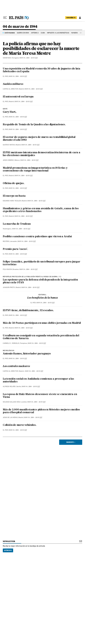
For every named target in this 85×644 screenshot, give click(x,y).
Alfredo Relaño (9, 387)
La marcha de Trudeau (17, 224)
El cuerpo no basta (14, 196)
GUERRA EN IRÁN (23, 33)
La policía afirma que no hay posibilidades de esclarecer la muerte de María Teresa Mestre (41, 48)
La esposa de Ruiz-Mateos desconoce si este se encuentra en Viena (40, 396)
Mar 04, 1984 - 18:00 (29, 58)
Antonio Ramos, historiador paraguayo (27, 354)
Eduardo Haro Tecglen (12, 201)
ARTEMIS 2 (35, 33)
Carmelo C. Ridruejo (11, 343)
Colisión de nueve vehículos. (20, 425)
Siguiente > (71, 442)
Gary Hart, (10, 112)
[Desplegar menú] (5, 18)
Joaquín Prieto (9, 287)
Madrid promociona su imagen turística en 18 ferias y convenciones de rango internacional (35, 169)
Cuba (43, 33)
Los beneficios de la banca (42, 298)
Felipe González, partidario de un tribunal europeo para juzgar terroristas (42, 263)
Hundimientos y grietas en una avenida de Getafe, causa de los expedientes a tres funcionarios (41, 210)
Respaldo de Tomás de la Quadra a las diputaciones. (34, 125)
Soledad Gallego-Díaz (11, 402)
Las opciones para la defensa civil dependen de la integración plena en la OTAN (40, 281)
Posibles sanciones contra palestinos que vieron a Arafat (37, 237)
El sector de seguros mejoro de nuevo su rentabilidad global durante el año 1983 (39, 139)
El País (5, 76)
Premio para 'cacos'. (15, 249)
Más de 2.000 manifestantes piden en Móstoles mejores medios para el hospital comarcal (41, 411)
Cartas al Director (10, 89)
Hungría (75, 33)
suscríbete (71, 18)
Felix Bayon (7, 269)
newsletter (9, 541)
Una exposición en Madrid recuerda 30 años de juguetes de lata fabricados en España (42, 70)
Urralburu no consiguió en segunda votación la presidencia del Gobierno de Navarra (41, 337)
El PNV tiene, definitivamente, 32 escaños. (28, 311)
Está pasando (10, 33)
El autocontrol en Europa (18, 97)
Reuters (6, 241)
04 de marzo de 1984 (20, 27)
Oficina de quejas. (14, 183)
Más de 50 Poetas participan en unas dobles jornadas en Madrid (42, 323)
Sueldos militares (13, 84)
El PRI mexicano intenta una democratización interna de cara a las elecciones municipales (42, 154)
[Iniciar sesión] (80, 18)
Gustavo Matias (9, 145)
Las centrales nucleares (16, 366)
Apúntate (8, 550)
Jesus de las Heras (10, 417)
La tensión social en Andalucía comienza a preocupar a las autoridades (38, 380)
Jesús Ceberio (8, 160)
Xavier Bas (7, 58)
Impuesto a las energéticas (58, 33)
